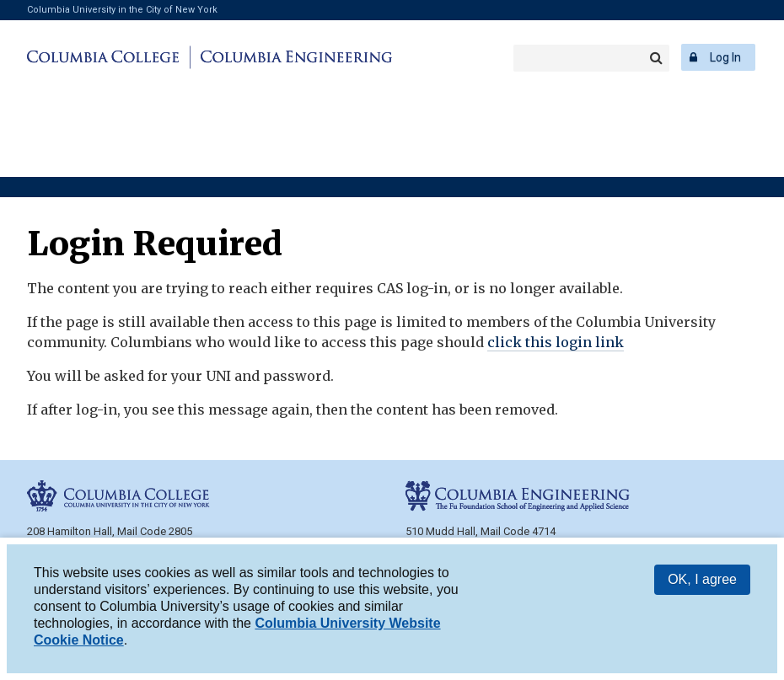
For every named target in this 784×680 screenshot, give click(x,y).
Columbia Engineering (294, 57)
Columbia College (106, 57)
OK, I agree (702, 579)
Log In (725, 57)
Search (656, 58)
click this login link (556, 342)
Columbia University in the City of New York (122, 10)
